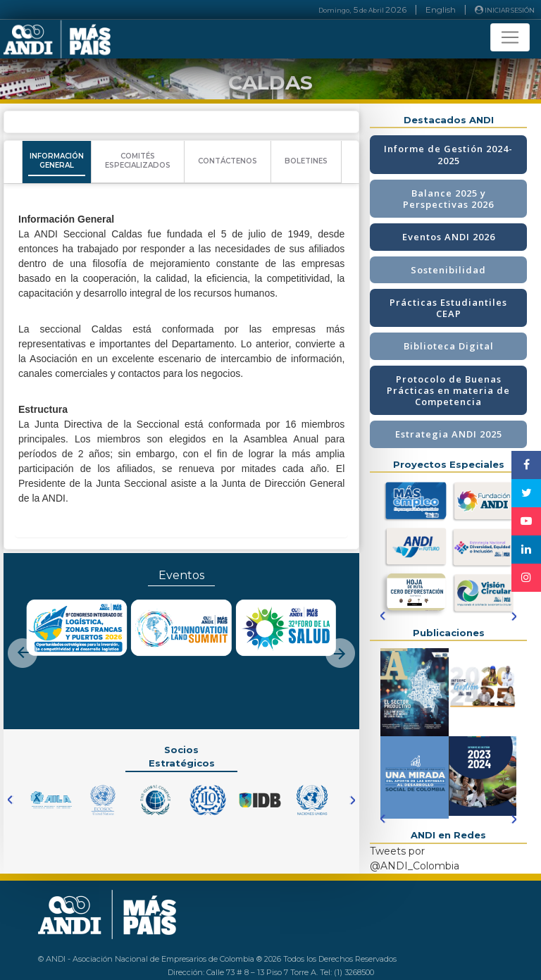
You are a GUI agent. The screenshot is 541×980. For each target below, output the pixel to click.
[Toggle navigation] (510, 37)
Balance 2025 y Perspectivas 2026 (448, 199)
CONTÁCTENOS (228, 161)
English (441, 10)
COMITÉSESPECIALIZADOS (138, 161)
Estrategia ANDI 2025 (449, 434)
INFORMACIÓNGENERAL (57, 161)
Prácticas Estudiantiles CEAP (448, 308)
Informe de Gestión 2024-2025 (448, 154)
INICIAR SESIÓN (505, 10)
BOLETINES (306, 161)
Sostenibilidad (448, 270)
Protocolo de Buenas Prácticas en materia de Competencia (448, 391)
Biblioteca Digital (449, 346)
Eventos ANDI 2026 (449, 237)
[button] (23, 641)
